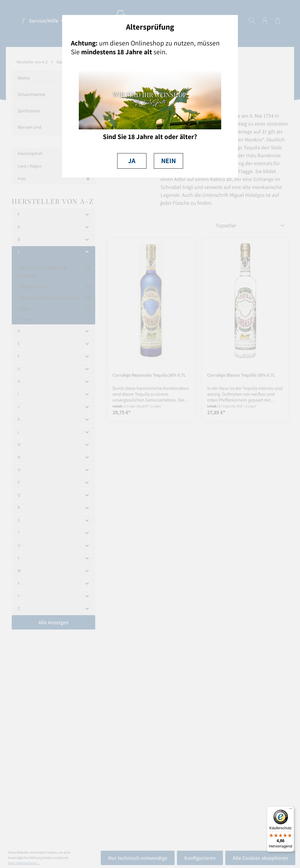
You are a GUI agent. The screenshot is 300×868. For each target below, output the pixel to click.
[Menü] (291, 810)
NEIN (168, 161)
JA (132, 161)
